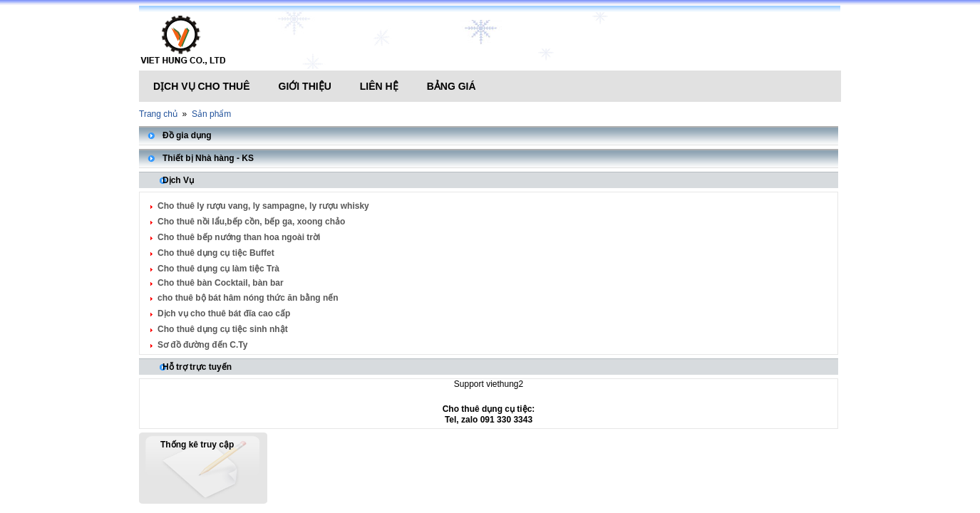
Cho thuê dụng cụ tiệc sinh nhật (223, 329)
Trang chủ (158, 114)
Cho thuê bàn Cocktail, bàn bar (221, 283)
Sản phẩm (211, 114)
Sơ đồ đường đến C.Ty (202, 345)
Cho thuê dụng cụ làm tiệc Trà (218, 269)
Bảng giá (452, 86)
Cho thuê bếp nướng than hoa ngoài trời (239, 237)
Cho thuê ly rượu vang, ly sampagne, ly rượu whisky (263, 206)
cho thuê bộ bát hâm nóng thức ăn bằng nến (248, 298)
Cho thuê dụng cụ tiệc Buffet (216, 253)
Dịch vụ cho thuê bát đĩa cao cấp (224, 313)
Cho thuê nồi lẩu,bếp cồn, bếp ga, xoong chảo (251, 222)
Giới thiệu (305, 86)
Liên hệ (379, 86)
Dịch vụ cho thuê (202, 86)
